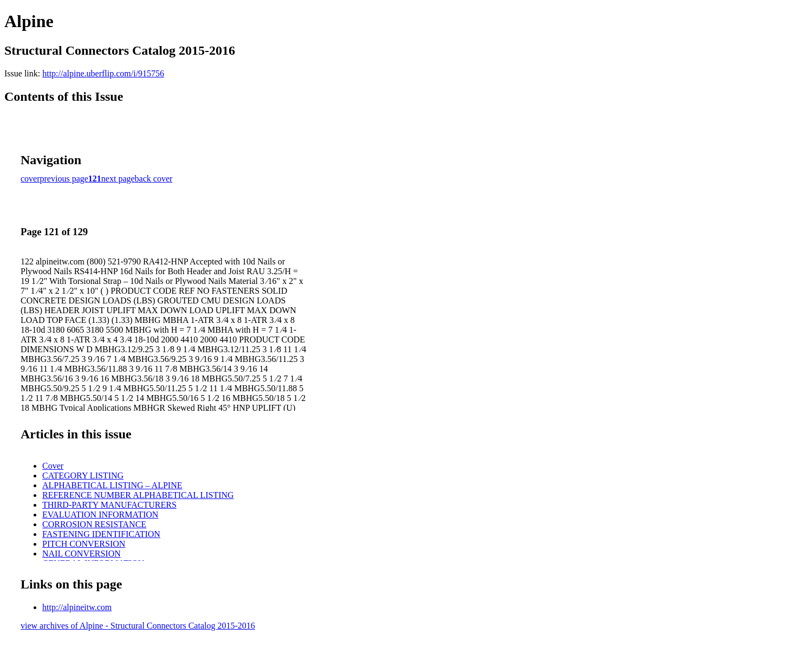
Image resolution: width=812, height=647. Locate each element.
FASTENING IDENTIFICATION (101, 534)
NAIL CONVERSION (82, 554)
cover (30, 179)
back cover (154, 179)
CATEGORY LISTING (83, 475)
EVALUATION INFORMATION (100, 515)
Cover (53, 466)
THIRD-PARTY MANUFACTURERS (109, 505)
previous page (64, 179)
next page (118, 179)
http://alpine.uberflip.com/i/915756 (103, 73)
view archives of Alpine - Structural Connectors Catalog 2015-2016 (138, 626)
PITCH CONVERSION (84, 544)
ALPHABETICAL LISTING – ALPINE (112, 485)
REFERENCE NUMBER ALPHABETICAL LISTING (138, 495)
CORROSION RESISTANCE (94, 524)
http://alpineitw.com (77, 607)
